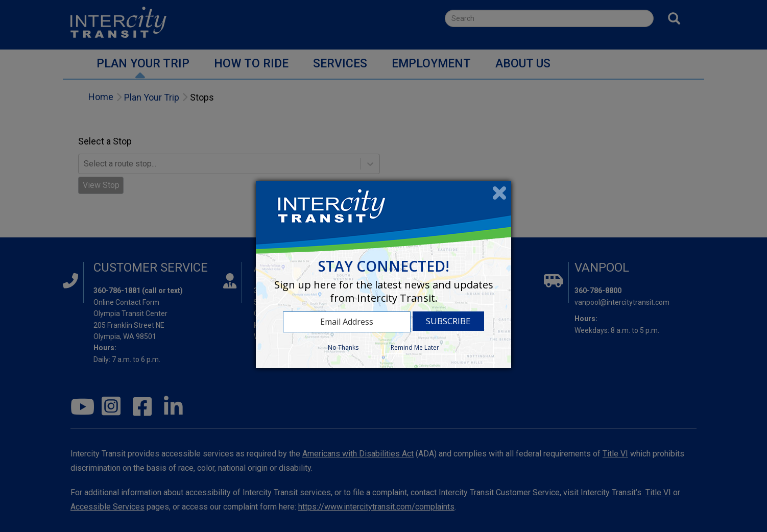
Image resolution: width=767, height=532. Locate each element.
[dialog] (383, 274)
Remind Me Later (415, 347)
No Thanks (343, 347)
